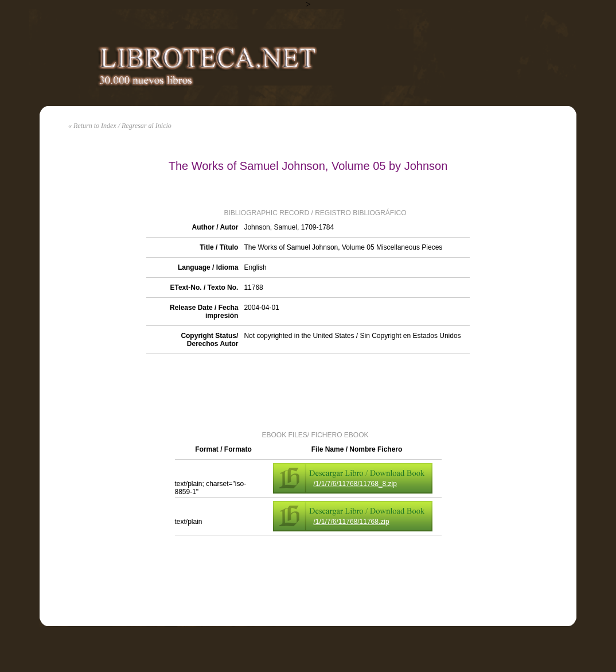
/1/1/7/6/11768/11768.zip (352, 522)
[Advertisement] (308, 391)
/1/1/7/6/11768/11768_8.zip (355, 484)
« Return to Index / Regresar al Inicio (120, 126)
